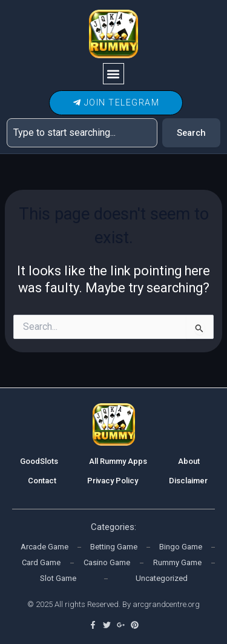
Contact (42, 481)
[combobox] (82, 133)
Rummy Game (177, 562)
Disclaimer (188, 481)
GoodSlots (39, 461)
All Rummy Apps (118, 461)
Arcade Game (44, 547)
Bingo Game (181, 547)
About (189, 461)
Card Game (41, 562)
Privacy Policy (113, 481)
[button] (113, 74)
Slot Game (58, 578)
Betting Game (114, 547)
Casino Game (107, 562)
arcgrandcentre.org (166, 604)
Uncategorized (162, 578)
